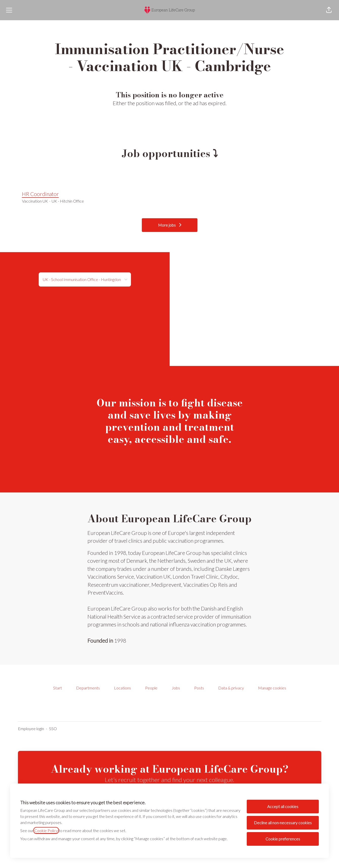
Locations (122, 688)
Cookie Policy (46, 830)
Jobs (176, 688)
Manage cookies (272, 688)
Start (58, 688)
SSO (53, 729)
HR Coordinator (170, 194)
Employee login (31, 729)
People (151, 688)
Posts (199, 688)
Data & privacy (231, 688)
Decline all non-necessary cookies (283, 823)
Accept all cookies (283, 806)
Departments (88, 688)
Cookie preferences (283, 839)
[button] (329, 10)
